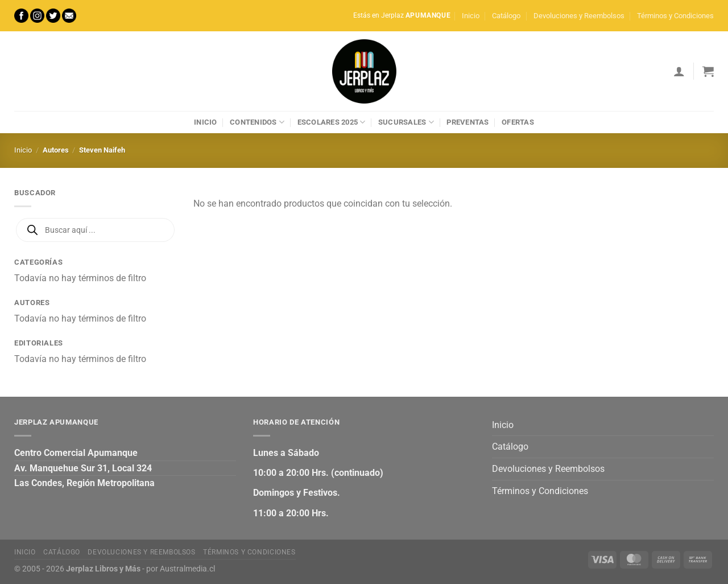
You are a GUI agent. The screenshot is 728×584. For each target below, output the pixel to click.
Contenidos (257, 122)
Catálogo (506, 16)
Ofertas (518, 122)
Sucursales (406, 122)
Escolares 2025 (332, 122)
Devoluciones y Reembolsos (579, 16)
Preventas (468, 122)
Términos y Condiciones (675, 16)
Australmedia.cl (187, 569)
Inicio (471, 16)
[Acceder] (679, 71)
